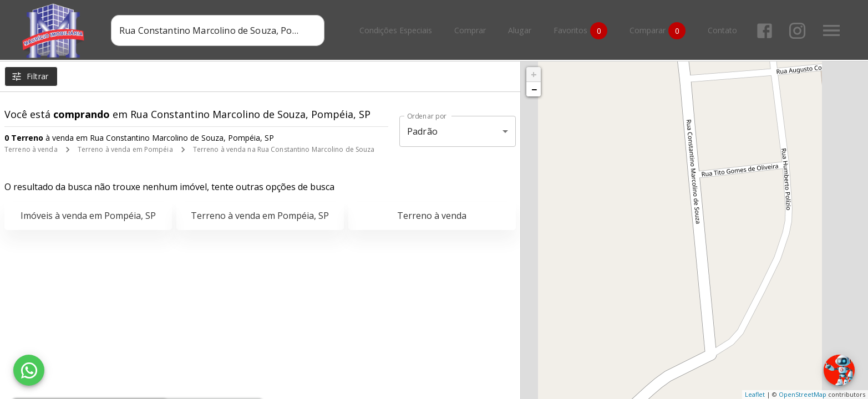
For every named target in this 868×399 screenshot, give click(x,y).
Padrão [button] (422, 131)
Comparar (658, 31)
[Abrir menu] (831, 30)
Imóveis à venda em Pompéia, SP (88, 216)
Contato (722, 31)
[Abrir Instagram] (797, 31)
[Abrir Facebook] (765, 31)
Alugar (520, 31)
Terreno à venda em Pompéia (125, 149)
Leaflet (755, 394)
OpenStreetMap (803, 394)
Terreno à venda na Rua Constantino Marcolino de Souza (284, 149)
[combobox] (218, 30)
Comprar (470, 31)
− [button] (534, 89)
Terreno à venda (31, 149)
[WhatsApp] (29, 370)
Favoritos (580, 31)
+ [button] (534, 74)
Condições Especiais (396, 31)
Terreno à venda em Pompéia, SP (260, 216)
